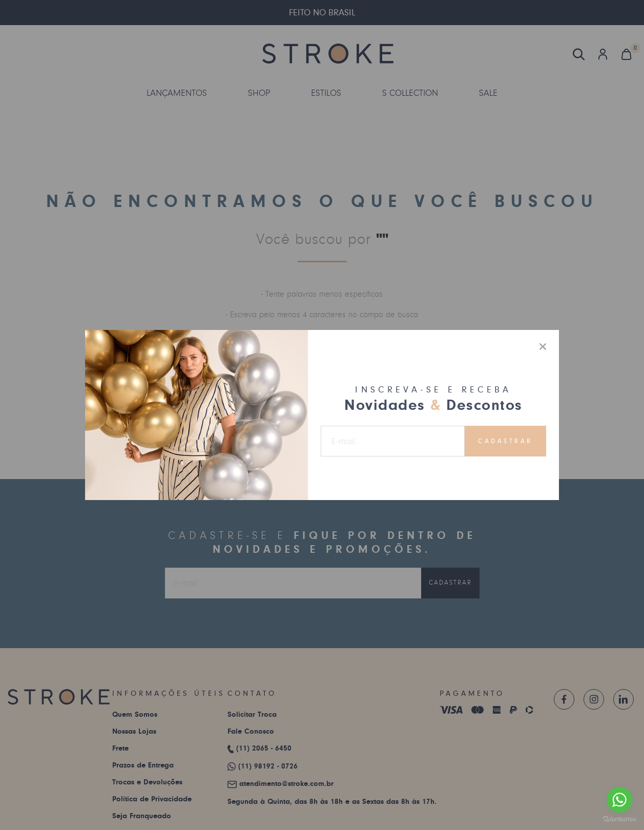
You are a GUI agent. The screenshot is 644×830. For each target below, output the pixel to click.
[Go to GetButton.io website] (619, 819)
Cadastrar (505, 441)
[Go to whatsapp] (619, 800)
